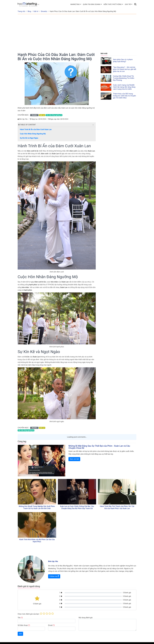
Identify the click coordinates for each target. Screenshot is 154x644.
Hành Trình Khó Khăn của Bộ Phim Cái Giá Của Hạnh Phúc (37, 541)
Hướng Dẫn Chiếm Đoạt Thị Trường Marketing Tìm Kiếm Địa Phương (124, 78)
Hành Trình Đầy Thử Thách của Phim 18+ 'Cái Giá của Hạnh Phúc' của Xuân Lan (117, 507)
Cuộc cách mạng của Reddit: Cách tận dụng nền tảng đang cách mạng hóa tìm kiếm (124, 87)
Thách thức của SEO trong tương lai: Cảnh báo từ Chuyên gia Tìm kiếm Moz (124, 96)
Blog (29, 11)
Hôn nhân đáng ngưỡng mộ (54, 115)
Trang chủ (21, 11)
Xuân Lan (42, 115)
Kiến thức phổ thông (113, 4)
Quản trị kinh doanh (92, 4)
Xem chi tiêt (74, 459)
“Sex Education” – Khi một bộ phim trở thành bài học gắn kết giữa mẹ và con (125, 69)
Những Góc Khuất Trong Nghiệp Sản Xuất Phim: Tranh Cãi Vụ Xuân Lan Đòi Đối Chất (37, 507)
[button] (93, 125)
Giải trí (128, 4)
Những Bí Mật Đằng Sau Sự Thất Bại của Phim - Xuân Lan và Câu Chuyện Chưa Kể (99, 447)
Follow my (54, 576)
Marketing (75, 4)
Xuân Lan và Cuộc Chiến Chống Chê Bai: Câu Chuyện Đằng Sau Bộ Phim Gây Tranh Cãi (77, 507)
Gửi (20, 634)
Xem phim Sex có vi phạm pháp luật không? (123, 60)
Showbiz (44, 11)
